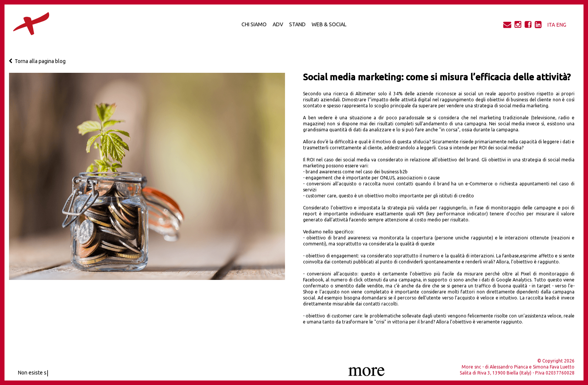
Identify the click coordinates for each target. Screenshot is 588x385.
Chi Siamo (254, 24)
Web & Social (329, 24)
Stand (297, 24)
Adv (278, 24)
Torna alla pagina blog (37, 61)
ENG (561, 25)
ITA (551, 25)
